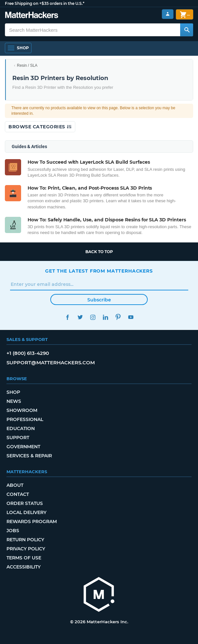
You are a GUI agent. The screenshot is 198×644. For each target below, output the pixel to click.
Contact (18, 494)
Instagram (93, 317)
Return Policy (25, 540)
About (15, 485)
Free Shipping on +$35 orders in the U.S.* (45, 3)
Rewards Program (32, 521)
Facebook (67, 317)
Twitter (80, 317)
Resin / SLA (27, 65)
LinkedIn (105, 317)
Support (18, 438)
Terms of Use (24, 558)
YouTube (131, 317)
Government (23, 447)
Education (21, 428)
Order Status (25, 503)
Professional (25, 419)
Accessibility (24, 567)
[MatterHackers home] (99, 595)
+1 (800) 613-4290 (28, 353)
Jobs (13, 531)
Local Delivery (26, 512)
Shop (13, 392)
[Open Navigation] (18, 48)
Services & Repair (29, 456)
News (14, 401)
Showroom (22, 410)
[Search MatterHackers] (187, 30)
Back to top (99, 252)
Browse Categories (40, 127)
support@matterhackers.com (51, 363)
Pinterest (118, 317)
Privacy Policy (26, 549)
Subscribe (99, 300)
